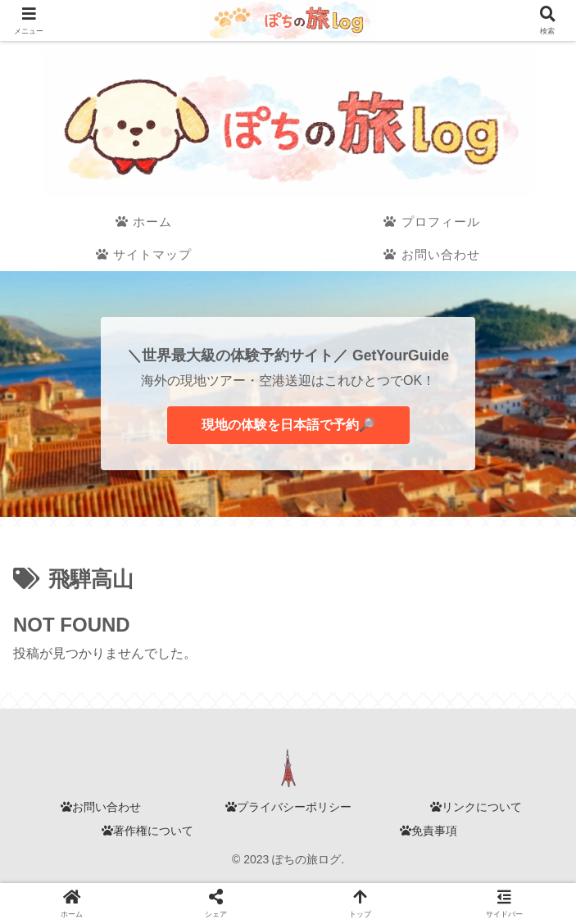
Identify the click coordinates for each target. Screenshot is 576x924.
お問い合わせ (101, 807)
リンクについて (476, 807)
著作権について (147, 831)
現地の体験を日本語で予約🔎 (288, 425)
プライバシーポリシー (288, 807)
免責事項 (429, 831)
